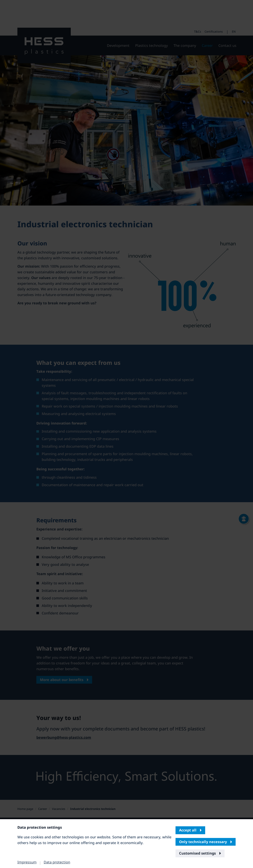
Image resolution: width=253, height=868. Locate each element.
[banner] (126, 434)
